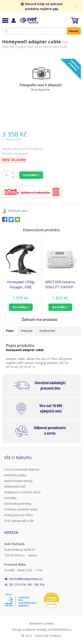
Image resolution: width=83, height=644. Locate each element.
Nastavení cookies (41, 623)
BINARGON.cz (62, 630)
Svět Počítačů (28, 20)
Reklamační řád (15, 486)
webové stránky (36, 630)
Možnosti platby (15, 475)
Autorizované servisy (18, 481)
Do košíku (30, 175)
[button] (21, 307)
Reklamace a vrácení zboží (22, 492)
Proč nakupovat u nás (19, 521)
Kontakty (10, 498)
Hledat (74, 31)
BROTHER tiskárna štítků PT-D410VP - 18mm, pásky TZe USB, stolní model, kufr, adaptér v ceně (60, 285)
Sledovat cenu (18, 211)
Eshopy (17, 630)
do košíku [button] (20, 307)
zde (55, 9)
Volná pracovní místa (18, 515)
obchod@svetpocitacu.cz (26, 579)
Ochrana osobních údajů (21, 509)
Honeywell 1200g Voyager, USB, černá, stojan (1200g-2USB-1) (21, 285)
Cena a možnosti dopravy (22, 469)
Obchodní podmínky (18, 504)
